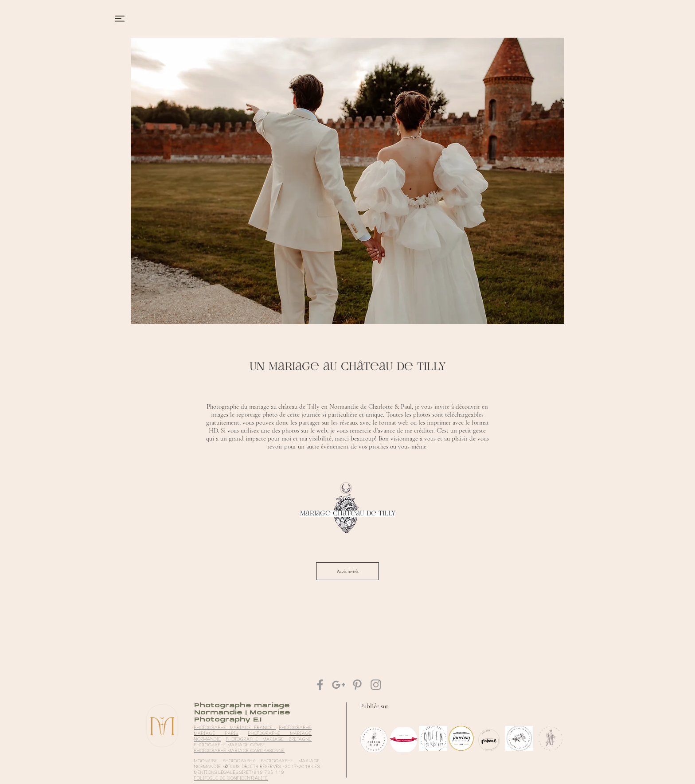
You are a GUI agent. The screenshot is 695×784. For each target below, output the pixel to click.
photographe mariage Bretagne (269, 740)
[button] (120, 19)
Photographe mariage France (235, 728)
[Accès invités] (347, 571)
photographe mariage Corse (230, 745)
